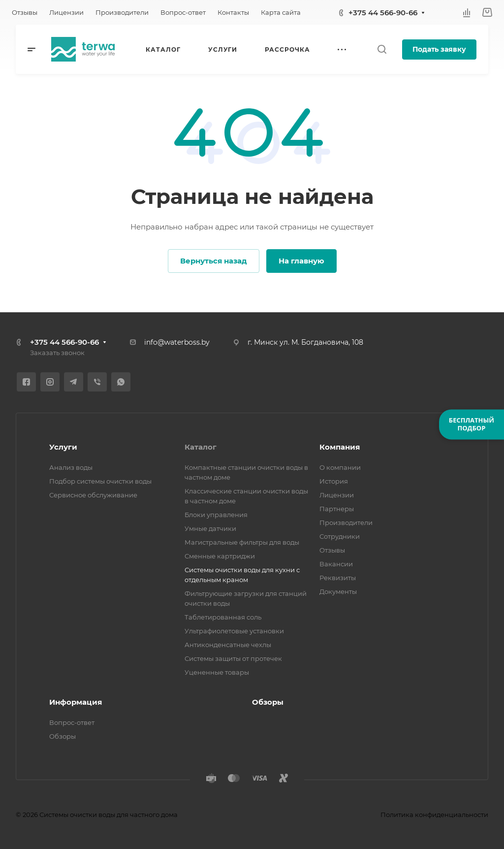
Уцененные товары (217, 672)
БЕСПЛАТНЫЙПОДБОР (472, 424)
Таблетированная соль (223, 617)
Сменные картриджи (220, 556)
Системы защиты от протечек (233, 658)
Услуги (63, 447)
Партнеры (337, 509)
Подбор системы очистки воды (100, 481)
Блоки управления (216, 515)
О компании (340, 467)
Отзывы (332, 550)
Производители (346, 522)
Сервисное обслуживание (93, 495)
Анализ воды (71, 467)
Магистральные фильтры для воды (242, 542)
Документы (338, 591)
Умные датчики (210, 528)
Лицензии (337, 495)
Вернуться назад (214, 261)
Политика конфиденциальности (434, 815)
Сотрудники (340, 536)
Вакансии (336, 564)
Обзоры (63, 736)
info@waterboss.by (177, 342)
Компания (340, 447)
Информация (76, 702)
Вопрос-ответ (72, 722)
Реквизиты (338, 578)
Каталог (201, 447)
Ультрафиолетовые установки (234, 631)
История (334, 481)
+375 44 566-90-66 (383, 13)
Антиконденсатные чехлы (228, 645)
